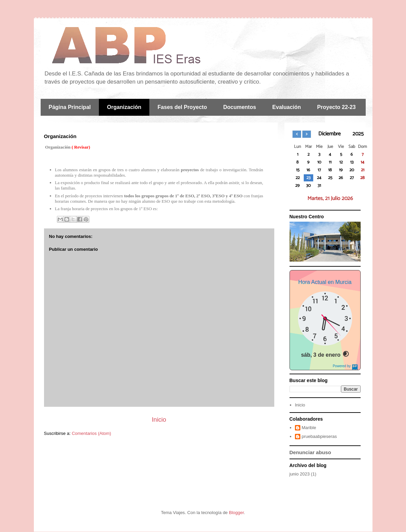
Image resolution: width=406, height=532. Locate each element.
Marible (309, 428)
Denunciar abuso (310, 452)
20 (352, 170)
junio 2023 (300, 474)
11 (330, 162)
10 (319, 162)
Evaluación (286, 107)
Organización (124, 107)
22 (298, 178)
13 (352, 162)
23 (308, 178)
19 (341, 170)
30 (308, 186)
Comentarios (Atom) (91, 433)
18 (330, 170)
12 (341, 162)
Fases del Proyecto (182, 107)
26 (341, 178)
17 (319, 170)
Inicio (159, 420)
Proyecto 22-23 (337, 107)
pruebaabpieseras (319, 436)
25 (330, 178)
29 (297, 186)
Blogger (236, 513)
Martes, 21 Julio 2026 (330, 198)
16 (308, 170)
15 (298, 170)
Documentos (240, 107)
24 (319, 178)
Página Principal (70, 107)
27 (352, 178)
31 (319, 186)
